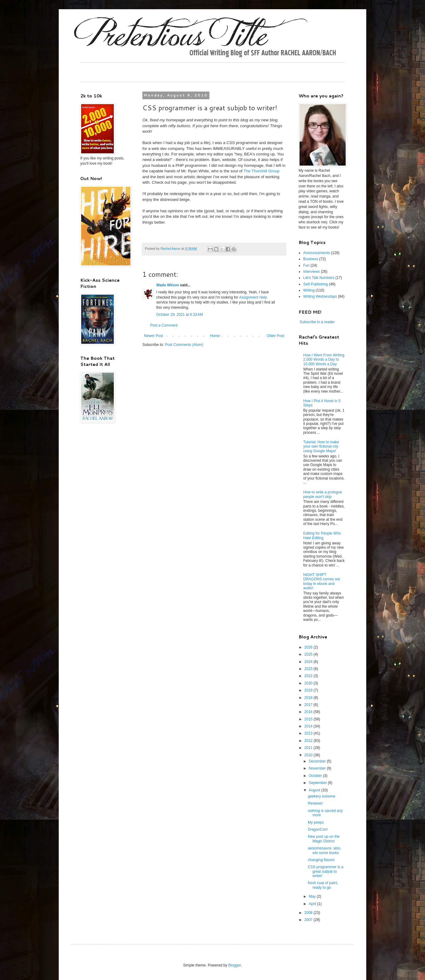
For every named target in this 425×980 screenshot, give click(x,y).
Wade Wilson (168, 285)
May (313, 896)
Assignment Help (253, 297)
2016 (309, 712)
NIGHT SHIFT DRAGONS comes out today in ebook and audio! (322, 581)
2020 (309, 683)
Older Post (275, 336)
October (316, 776)
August (315, 790)
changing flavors (321, 860)
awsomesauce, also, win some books (325, 850)
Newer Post (153, 336)
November (318, 768)
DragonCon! (318, 829)
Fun (306, 265)
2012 (309, 741)
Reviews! (315, 803)
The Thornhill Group (262, 171)
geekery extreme (322, 796)
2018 (309, 698)
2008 (309, 913)
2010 (309, 755)
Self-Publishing (316, 284)
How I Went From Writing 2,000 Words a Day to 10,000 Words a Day (324, 360)
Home (215, 336)
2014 (309, 726)
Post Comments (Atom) (184, 345)
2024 (309, 662)
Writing (309, 290)
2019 (309, 690)
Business (311, 259)
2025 (309, 654)
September (318, 783)
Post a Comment (164, 325)
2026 (309, 647)
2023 (309, 669)
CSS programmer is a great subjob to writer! (326, 871)
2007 (309, 920)
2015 (309, 719)
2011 (309, 748)
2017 (309, 705)
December (318, 761)
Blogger (234, 965)
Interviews (312, 272)
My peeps (316, 822)
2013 (309, 733)
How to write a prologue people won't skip (323, 494)
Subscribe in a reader (317, 322)
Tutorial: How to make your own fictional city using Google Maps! (321, 447)
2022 (309, 676)
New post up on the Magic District (324, 839)
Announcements (317, 253)
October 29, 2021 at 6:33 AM (180, 315)
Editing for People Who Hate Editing (322, 535)
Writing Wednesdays (320, 296)
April (313, 904)
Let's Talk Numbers (319, 278)
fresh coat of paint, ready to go (323, 885)
